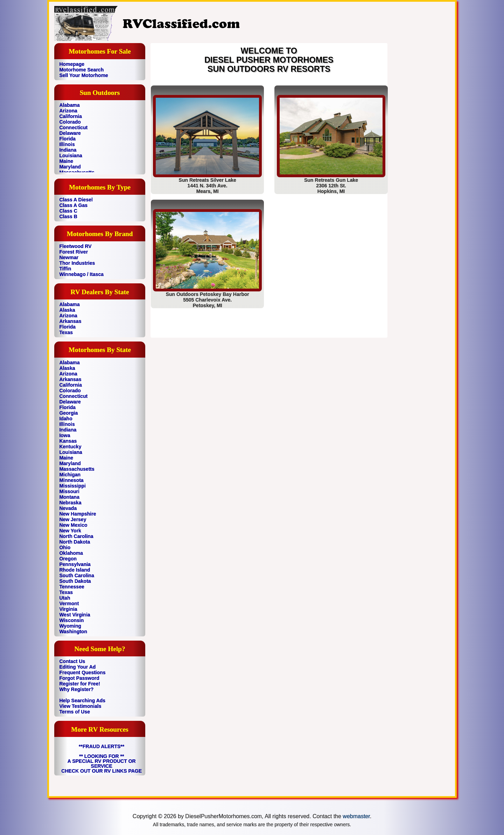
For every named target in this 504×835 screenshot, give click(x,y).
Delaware (70, 133)
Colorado (70, 122)
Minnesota (71, 480)
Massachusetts (77, 469)
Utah (65, 598)
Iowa (65, 435)
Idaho (66, 419)
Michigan (70, 475)
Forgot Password (79, 678)
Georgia (68, 413)
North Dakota (75, 542)
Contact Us (72, 661)
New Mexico (73, 525)
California (71, 116)
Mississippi (72, 486)
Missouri (69, 491)
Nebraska (70, 503)
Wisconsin (71, 620)
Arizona (68, 111)
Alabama (69, 105)
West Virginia (75, 615)
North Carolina (76, 536)
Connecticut (73, 127)
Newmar (69, 257)
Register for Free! (80, 684)
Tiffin (65, 269)
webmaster (356, 816)
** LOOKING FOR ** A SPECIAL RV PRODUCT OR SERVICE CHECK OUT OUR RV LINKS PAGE (101, 764)
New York (70, 531)
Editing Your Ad (77, 667)
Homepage (72, 64)
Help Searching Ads (82, 701)
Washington (73, 632)
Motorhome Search (81, 70)
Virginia (68, 609)
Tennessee (72, 587)
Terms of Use (75, 712)
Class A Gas (73, 205)
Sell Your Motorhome (84, 75)
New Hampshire (78, 514)
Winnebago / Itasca (81, 274)
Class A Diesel (76, 200)
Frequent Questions (82, 672)
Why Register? (76, 689)
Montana (69, 497)
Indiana (68, 150)
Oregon (68, 559)
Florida (67, 139)
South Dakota (75, 581)
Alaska (67, 310)
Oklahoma (71, 553)
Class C (68, 211)
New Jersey (73, 519)
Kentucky (70, 447)
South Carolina (77, 575)
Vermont (69, 603)
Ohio (65, 547)
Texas (66, 332)
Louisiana (71, 156)
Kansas (68, 441)
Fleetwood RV (75, 246)
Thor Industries (77, 263)
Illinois (67, 144)
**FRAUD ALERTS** (101, 746)
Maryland (70, 167)
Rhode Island (75, 570)
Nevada (68, 508)
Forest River (73, 252)
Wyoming (70, 626)
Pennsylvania (75, 564)
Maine (66, 161)
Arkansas (70, 321)
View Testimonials (80, 706)
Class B (68, 216)
